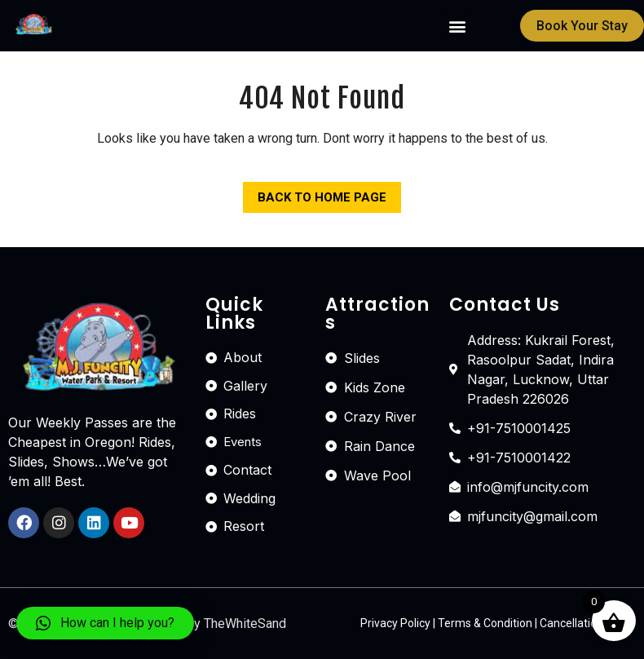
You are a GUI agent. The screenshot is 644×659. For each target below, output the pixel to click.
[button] (458, 26)
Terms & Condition (485, 623)
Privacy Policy (395, 623)
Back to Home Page (315, 193)
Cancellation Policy (588, 623)
